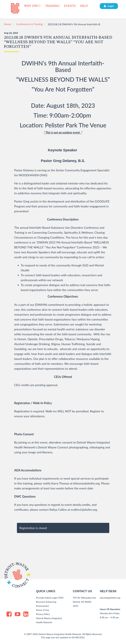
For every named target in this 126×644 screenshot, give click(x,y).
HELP (84, 6)
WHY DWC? (32, 6)
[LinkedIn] (26, 614)
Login (109, 6)
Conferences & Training (29, 24)
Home (7, 24)
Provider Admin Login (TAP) (50, 598)
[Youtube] (18, 614)
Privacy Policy (43, 614)
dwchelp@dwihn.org (110, 598)
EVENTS (70, 6)
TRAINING (52, 6)
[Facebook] (9, 614)
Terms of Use (43, 610)
